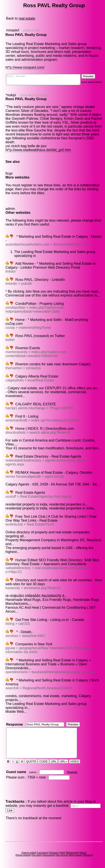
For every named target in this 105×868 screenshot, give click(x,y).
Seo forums (63, 855)
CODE (44, 761)
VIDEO (75, 761)
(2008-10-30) (31, 30)
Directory (88, 855)
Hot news (37, 855)
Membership (73, 853)
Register (72, 772)
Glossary (55, 853)
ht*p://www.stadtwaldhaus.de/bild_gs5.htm (38, 148)
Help (63, 853)
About (84, 853)
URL (54, 761)
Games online (30, 853)
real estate (27, 18)
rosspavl (12, 30)
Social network (24, 855)
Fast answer (47, 81)
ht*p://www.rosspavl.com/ (25, 67)
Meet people (76, 855)
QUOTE (32, 761)
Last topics (43, 853)
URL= (64, 761)
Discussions (50, 855)
